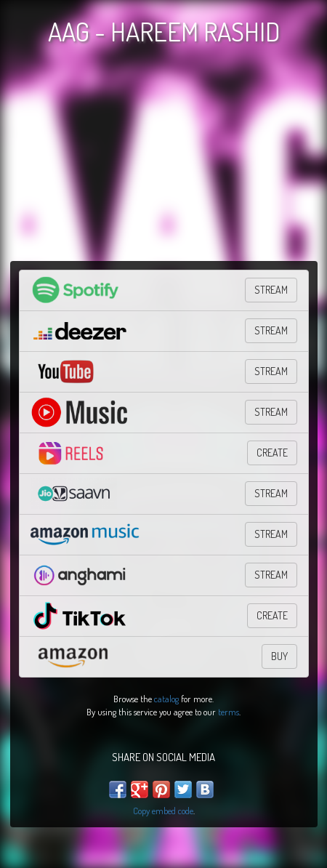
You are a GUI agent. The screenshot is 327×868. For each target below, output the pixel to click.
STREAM (271, 290)
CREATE (272, 615)
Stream (271, 493)
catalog (166, 699)
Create (272, 453)
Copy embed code (163, 811)
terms (229, 712)
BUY (279, 656)
